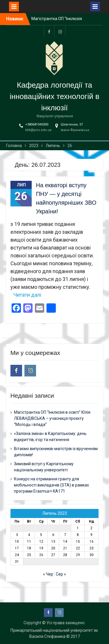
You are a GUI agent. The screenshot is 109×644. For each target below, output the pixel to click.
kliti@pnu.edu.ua (38, 130)
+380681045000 (37, 124)
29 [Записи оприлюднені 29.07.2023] (78, 555)
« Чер (48, 574)
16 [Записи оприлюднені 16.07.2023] (92, 542)
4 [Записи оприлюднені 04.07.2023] (29, 535)
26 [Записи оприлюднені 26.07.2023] (41, 555)
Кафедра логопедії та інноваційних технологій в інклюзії (54, 96)
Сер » (61, 574)
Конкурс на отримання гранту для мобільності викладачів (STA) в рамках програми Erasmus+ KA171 (51, 485)
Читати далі (27, 295)
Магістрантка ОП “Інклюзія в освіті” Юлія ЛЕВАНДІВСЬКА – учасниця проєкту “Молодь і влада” (52, 418)
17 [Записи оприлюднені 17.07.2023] (17, 548)
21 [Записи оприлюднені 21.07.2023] (65, 548)
